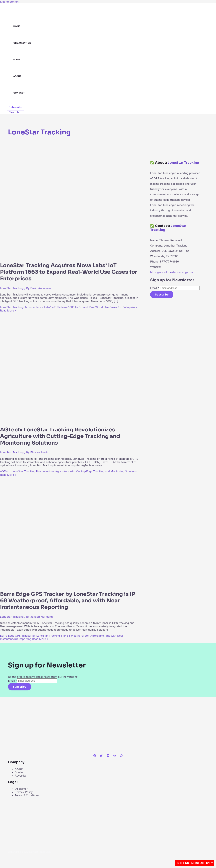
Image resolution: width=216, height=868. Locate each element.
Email (155, 288)
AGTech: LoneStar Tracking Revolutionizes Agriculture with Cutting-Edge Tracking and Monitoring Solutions (60, 436)
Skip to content (10, 2)
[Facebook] (95, 756)
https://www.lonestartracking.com (171, 272)
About (17, 76)
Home (17, 26)
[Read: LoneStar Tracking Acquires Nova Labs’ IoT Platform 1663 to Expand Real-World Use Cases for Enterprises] (80, 256)
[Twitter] (101, 756)
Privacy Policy (24, 792)
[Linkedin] (108, 756)
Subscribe (162, 294)
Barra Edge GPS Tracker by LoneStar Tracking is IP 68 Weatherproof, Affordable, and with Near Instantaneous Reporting (68, 601)
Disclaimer (21, 789)
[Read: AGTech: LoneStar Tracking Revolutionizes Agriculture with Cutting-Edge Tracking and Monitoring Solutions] (80, 420)
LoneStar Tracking (12, 288)
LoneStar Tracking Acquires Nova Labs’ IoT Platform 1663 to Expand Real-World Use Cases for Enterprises (69, 272)
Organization (22, 43)
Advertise (21, 776)
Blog (17, 59)
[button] (15, 107)
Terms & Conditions (27, 795)
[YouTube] (115, 756)
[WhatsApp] (121, 756)
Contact (19, 93)
